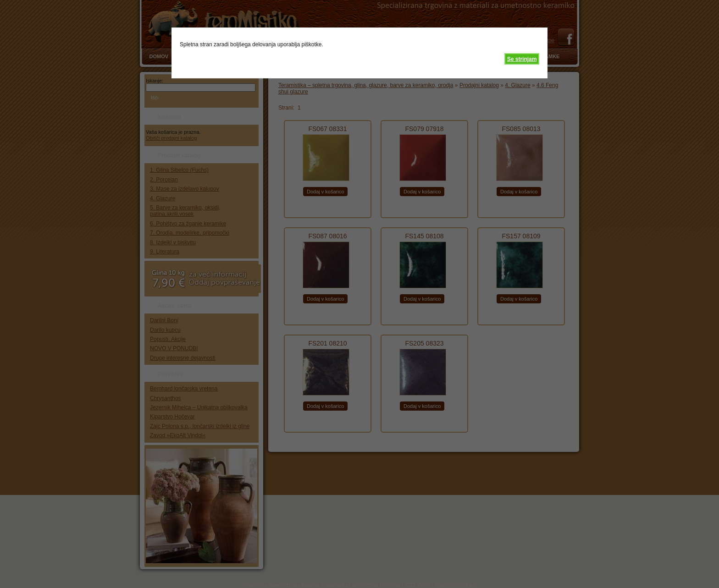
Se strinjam (522, 59)
